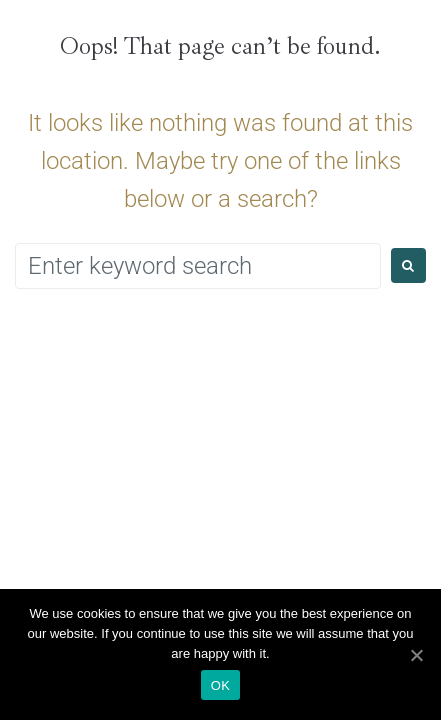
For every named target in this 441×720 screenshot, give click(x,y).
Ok (220, 685)
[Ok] (416, 655)
